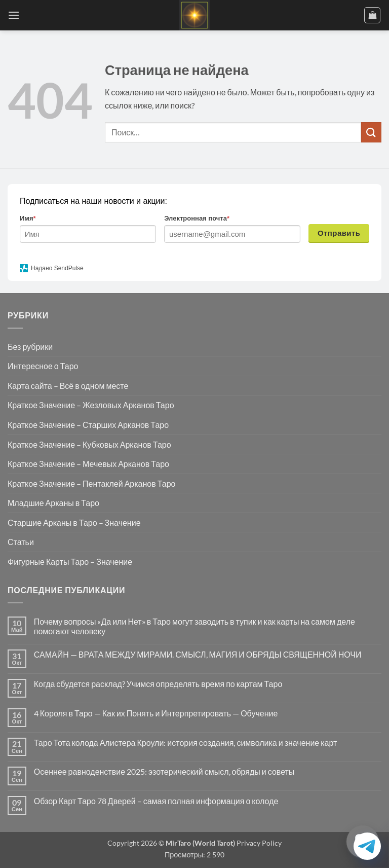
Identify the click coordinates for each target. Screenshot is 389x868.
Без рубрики (30, 347)
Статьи (21, 542)
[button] (14, 15)
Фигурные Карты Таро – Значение (70, 562)
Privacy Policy (258, 843)
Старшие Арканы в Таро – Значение (74, 522)
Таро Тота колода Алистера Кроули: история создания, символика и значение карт (186, 743)
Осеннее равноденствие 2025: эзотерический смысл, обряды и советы (164, 771)
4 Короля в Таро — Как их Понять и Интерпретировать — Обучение (156, 713)
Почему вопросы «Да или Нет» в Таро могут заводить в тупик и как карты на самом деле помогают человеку (194, 626)
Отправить (339, 233)
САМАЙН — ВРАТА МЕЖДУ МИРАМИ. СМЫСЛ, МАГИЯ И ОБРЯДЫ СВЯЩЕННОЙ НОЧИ (198, 654)
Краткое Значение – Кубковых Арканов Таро (89, 444)
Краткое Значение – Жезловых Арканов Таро (91, 405)
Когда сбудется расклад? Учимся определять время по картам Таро (158, 684)
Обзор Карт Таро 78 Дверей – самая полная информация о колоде (156, 801)
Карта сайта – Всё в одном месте (68, 386)
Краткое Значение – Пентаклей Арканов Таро (91, 483)
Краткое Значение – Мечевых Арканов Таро (88, 464)
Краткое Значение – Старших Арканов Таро (88, 425)
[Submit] (371, 132)
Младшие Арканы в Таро (53, 503)
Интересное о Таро (43, 366)
